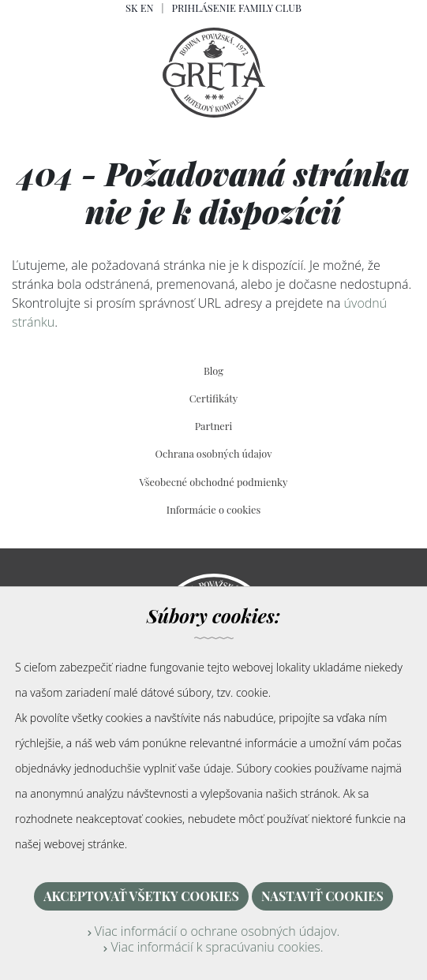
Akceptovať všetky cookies (141, 896)
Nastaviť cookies (322, 896)
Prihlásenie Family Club (236, 7)
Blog (213, 370)
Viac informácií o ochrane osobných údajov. (214, 931)
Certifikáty (213, 398)
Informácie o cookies (213, 509)
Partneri (214, 426)
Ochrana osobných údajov (214, 453)
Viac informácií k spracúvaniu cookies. (213, 947)
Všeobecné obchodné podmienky (213, 482)
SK (131, 7)
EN (147, 7)
